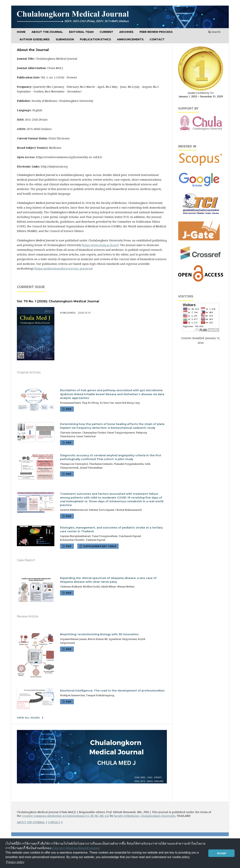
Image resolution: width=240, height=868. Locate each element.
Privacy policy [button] (15, 862)
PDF (68, 409)
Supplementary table (99, 546)
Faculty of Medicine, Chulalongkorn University (144, 816)
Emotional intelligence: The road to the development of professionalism (112, 691)
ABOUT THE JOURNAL (47, 32)
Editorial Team (81, 32)
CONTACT (54, 822)
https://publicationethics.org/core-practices (63, 268)
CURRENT (106, 32)
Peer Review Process (156, 32)
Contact (157, 39)
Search (214, 32)
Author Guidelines (35, 39)
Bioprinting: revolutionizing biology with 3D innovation (99, 634)
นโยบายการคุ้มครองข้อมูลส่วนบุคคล (75, 848)
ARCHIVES (126, 32)
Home (21, 32)
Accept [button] (221, 853)
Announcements (130, 39)
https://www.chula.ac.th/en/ (100, 245)
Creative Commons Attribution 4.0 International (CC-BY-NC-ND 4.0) (66, 816)
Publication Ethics (95, 39)
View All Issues (28, 718)
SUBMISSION (65, 39)
